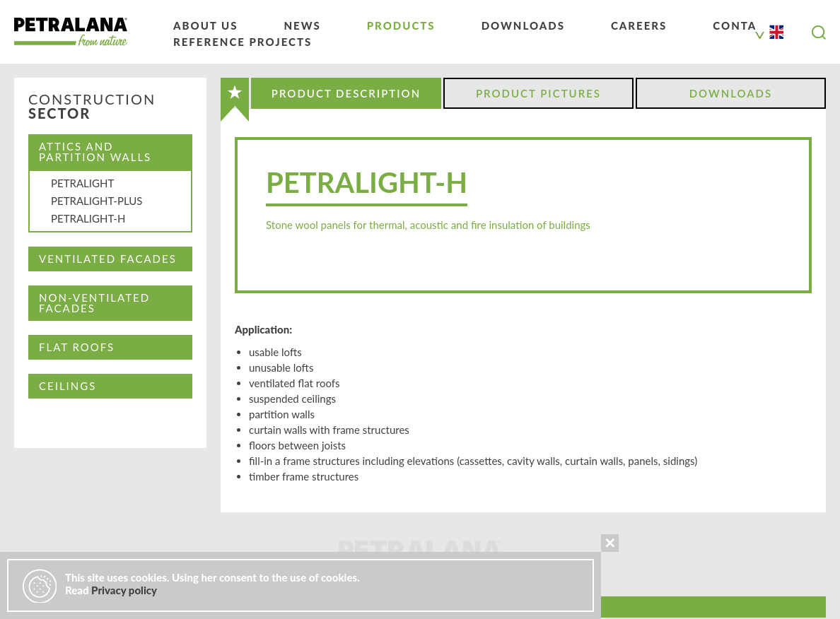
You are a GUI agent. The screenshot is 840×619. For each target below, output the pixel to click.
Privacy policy (124, 590)
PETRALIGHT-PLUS (97, 201)
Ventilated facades (108, 259)
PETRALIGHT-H (88, 218)
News (302, 25)
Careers (639, 25)
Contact (743, 25)
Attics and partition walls (95, 152)
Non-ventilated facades (94, 303)
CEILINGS (68, 386)
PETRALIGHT (82, 183)
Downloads (523, 25)
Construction (92, 107)
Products (401, 25)
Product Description (346, 93)
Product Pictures (538, 93)
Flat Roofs (77, 347)
